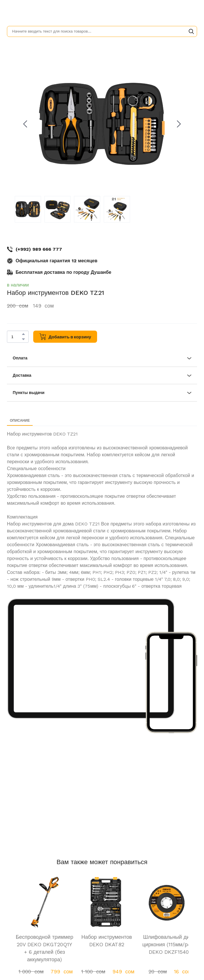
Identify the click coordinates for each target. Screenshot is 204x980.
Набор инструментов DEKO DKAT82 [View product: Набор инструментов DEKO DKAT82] (106, 941)
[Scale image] (91, 659)
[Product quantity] (16, 337)
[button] (191, 31)
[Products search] (102, 31)
